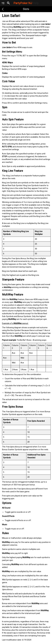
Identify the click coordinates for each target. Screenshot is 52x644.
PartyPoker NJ (26, 3)
